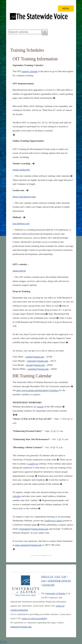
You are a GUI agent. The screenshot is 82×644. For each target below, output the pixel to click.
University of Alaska (55, 593)
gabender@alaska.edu (38, 361)
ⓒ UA (3, 642)
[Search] (45, 32)
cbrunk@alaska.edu (35, 365)
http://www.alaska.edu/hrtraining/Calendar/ (37, 390)
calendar (17, 496)
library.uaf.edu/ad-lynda (24, 197)
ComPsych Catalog (53, 520)
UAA (57, 576)
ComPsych (33, 464)
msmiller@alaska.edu (38, 369)
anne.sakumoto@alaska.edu (28, 545)
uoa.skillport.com (21, 223)
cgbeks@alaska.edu (35, 357)
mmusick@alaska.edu (21, 627)
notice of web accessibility (35, 618)
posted (40, 407)
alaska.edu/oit (19, 271)
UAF (64, 576)
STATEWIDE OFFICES (59, 581)
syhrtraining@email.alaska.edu (34, 529)
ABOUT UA (47, 576)
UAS (44, 581)
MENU (66, 8)
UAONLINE (48, 585)
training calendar (30, 71)
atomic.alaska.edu (21, 169)
